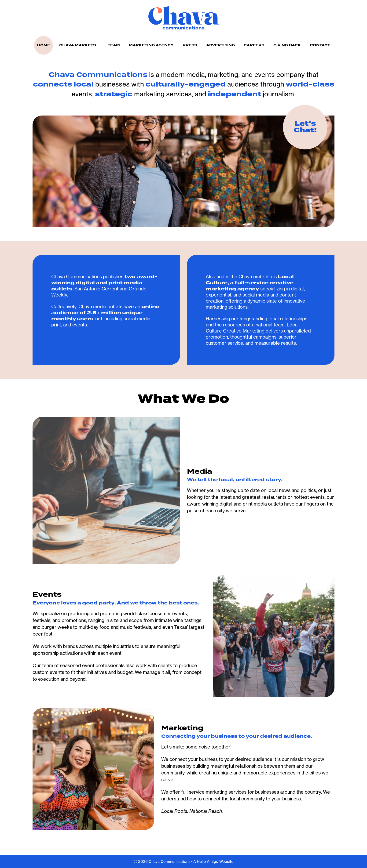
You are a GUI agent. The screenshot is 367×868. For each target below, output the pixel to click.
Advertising (220, 45)
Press (190, 45)
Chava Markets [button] (78, 45)
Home (44, 45)
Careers (254, 45)
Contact (320, 45)
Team (114, 45)
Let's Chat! (305, 127)
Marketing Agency (151, 45)
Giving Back (287, 45)
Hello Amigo (208, 861)
